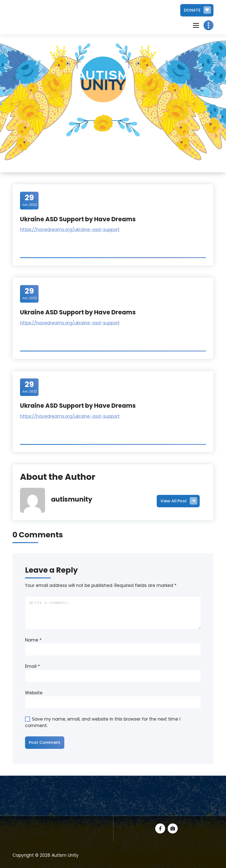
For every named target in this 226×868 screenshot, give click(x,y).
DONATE (197, 10)
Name (33, 640)
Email (32, 666)
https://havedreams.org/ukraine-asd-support (70, 230)
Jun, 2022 (29, 200)
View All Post (179, 501)
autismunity (72, 499)
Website (34, 693)
